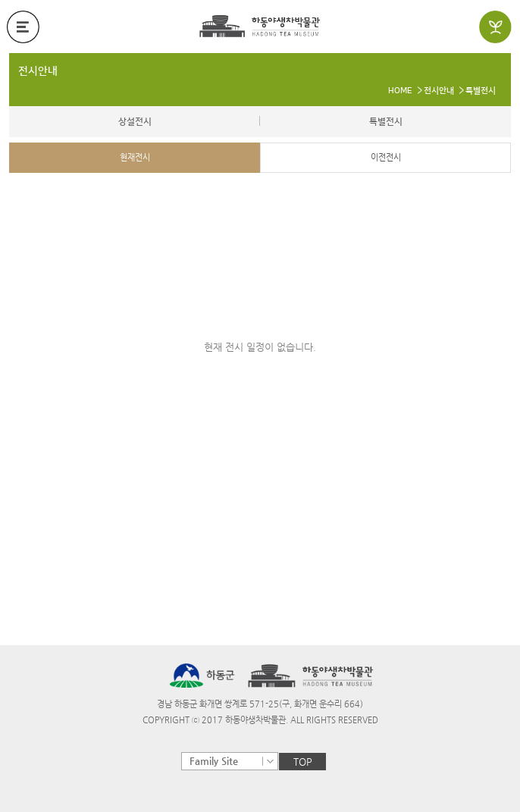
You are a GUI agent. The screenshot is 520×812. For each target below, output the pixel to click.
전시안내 (38, 71)
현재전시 (135, 157)
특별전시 (481, 91)
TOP (303, 762)
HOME (400, 91)
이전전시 (386, 157)
